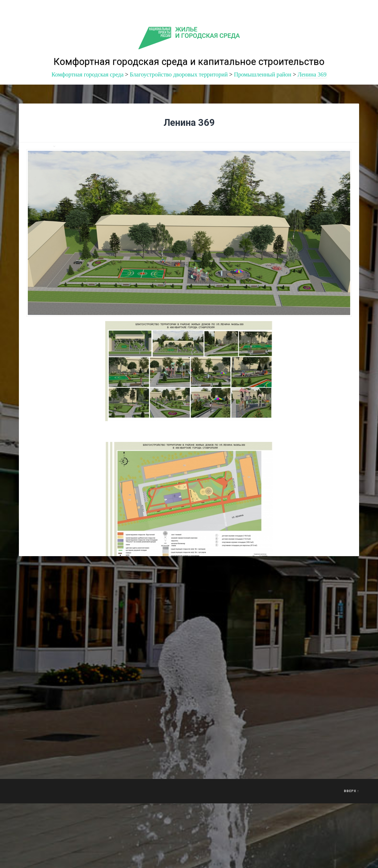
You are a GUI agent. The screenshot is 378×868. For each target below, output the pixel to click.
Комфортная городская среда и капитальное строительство (189, 62)
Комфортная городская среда (87, 74)
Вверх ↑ (351, 791)
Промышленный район (263, 74)
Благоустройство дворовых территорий (179, 74)
